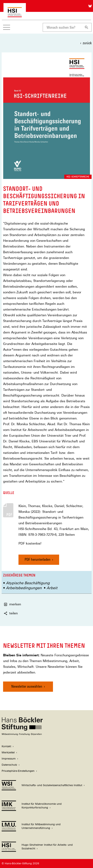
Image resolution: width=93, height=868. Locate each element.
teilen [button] (11, 613)
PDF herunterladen (38, 559)
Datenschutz (9, 765)
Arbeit (52, 588)
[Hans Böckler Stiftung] (22, 734)
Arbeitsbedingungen (24, 588)
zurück (87, 43)
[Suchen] (87, 27)
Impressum (9, 759)
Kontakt (6, 746)
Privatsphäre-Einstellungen (18, 771)
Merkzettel (8, 752)
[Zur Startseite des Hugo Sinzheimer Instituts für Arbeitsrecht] (15, 15)
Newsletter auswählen (27, 686)
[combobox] (62, 27)
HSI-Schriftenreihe (78, 177)
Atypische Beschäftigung (28, 583)
